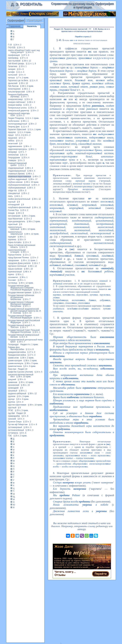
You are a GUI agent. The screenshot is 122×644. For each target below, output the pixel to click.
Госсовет (12, 280)
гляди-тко (12, 191)
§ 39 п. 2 (33, 124)
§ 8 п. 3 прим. (30, 366)
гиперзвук (12, 152)
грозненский (14, 385)
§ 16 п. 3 (32, 108)
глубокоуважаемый (17, 188)
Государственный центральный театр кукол (25, 341)
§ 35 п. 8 (22, 379)
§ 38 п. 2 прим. (27, 86)
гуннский (12, 419)
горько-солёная (15, 269)
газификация (14, 55)
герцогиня (13, 138)
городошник (14, 260)
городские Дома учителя (19, 263)
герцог (11, 135)
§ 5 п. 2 (19, 135)
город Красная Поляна (18, 258)
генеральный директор (19, 111)
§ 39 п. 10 (28, 269)
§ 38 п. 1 (26, 89)
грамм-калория (15, 361)
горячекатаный (15, 272)
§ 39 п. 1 (25, 252)
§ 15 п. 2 (24, 210)
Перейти (101, 574)
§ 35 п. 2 (25, 193)
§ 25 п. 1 (22, 280)
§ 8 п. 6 (20, 69)
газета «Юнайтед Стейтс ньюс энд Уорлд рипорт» (24, 51)
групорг (11, 399)
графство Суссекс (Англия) (20, 372)
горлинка (12, 240)
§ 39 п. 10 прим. (32, 182)
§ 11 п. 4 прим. (24, 132)
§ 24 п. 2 (18, 45)
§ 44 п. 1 (18, 196)
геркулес (12, 132)
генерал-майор (15, 105)
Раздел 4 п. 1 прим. (29, 345)
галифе (11, 72)
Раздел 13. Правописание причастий (71, 29)
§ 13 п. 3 (27, 242)
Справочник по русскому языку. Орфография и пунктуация (82, 5)
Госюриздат (13, 345)
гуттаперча (13, 433)
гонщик (11, 213)
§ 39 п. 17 (33, 179)
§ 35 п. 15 (25, 385)
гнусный (12, 202)
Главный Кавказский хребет (17, 164)
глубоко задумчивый (17, 179)
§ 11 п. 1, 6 (31, 64)
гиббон (11, 141)
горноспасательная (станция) (17, 251)
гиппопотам (13, 155)
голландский (14, 205)
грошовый (13, 391)
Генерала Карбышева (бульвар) (18, 96)
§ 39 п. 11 (37, 207)
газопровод (13, 58)
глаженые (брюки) (16, 174)
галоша (11, 78)
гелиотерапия (14, 89)
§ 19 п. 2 (27, 105)
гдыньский (13, 83)
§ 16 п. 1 (38, 290)
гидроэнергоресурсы (18, 149)
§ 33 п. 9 (22, 240)
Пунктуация (34, 20)
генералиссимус (15, 99)
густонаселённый (16, 430)
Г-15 (10, 45)
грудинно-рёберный (17, 394)
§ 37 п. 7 (22, 152)
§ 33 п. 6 (20, 213)
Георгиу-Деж (14, 127)
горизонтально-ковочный (15, 228)
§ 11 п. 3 (20, 72)
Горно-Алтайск (15, 242)
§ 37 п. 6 (25, 55)
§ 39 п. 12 (27, 61)
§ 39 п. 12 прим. (28, 229)
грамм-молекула (16, 363)
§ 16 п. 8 (23, 337)
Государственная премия (20, 293)
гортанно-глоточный (17, 266)
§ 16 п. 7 (36, 263)
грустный (12, 408)
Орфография (16, 20)
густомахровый (15, 427)
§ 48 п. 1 (30, 174)
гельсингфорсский (16, 92)
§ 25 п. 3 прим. (22, 410)
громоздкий (13, 388)
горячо (11, 274)
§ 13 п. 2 (22, 165)
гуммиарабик (14, 416)
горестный (13, 224)
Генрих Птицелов (16, 118)
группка (11, 402)
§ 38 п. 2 (31, 102)
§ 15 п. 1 (23, 66)
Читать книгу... (65, 572)
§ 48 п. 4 (29, 168)
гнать (10, 196)
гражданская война (17, 352)
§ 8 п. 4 (22, 75)
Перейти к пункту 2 (83, 37)
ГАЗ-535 (12, 48)
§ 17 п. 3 (31, 352)
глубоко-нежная (15, 182)
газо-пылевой (14, 61)
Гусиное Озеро (15, 422)
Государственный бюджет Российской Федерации (20, 317)
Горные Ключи (15, 255)
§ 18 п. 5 (30, 52)
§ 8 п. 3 (21, 160)
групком (12, 396)
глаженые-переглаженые (20, 176)
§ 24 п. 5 (21, 48)
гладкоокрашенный (17, 171)
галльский (13, 75)
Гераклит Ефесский (17, 129)
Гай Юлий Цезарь (16, 64)
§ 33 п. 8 (29, 99)
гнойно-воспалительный (19, 199)
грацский (12, 379)
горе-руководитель (17, 222)
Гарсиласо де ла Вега (18, 80)
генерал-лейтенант (17, 102)
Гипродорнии (14, 158)
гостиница (13, 283)
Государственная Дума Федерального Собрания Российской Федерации (21, 288)
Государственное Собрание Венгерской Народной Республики (21, 304)
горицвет (12, 237)
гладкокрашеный (16, 168)
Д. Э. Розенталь (26, 4)
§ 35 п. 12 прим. (26, 283)
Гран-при (12, 369)
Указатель (32, 26)
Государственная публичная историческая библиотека (21, 297)
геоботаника (14, 121)
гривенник (13, 382)
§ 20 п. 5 (37, 293)
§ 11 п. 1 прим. (32, 118)
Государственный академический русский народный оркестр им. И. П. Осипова (25, 311)
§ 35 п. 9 (30, 92)
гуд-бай (11, 413)
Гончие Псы (13, 210)
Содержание (15, 26)
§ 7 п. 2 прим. (23, 78)
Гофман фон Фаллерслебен (16, 348)
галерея (12, 69)
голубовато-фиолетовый (19, 207)
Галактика (13, 66)
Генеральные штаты (17, 108)
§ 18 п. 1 (38, 318)
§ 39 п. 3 (35, 185)
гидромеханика (15, 146)
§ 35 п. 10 (24, 83)
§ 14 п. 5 (23, 247)
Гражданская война (17, 355)
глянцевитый (14, 193)
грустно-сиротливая (17, 405)
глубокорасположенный (19, 185)
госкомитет (13, 277)
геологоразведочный (18, 124)
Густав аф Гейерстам (18, 424)
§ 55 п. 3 (22, 191)
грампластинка (15, 366)
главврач (12, 160)
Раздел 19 (22, 369)
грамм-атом (13, 358)
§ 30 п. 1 (20, 274)
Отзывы (60, 575)
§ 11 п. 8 (34, 80)
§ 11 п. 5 (25, 127)
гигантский (13, 144)
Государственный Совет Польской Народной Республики (24, 331)
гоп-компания (14, 216)
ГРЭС (11, 410)
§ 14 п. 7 (25, 97)
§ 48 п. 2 (37, 176)
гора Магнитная (15, 219)
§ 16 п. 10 (27, 313)
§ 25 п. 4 (26, 158)
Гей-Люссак (13, 86)
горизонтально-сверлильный (15, 233)
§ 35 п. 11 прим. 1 (29, 260)
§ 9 (21, 144)
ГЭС (10, 436)
